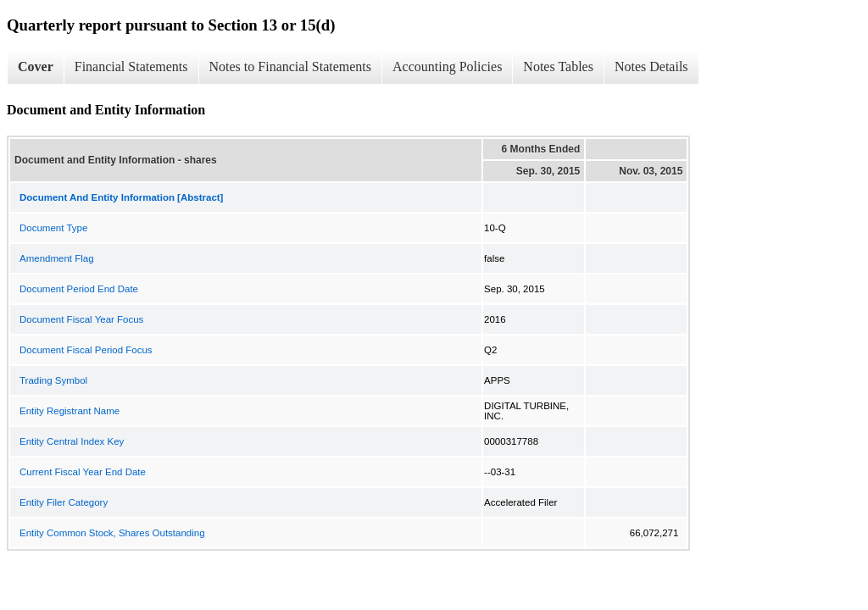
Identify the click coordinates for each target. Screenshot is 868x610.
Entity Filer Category (64, 502)
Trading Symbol (53, 380)
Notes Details (651, 67)
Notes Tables (558, 67)
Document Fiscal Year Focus (81, 319)
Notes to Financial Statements (291, 67)
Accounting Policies (447, 67)
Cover (36, 67)
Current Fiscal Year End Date (83, 472)
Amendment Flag (57, 258)
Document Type (53, 228)
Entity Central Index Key (72, 441)
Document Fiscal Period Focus (86, 350)
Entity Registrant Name (70, 411)
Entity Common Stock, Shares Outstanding (112, 533)
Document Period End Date (79, 289)
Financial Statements (131, 67)
